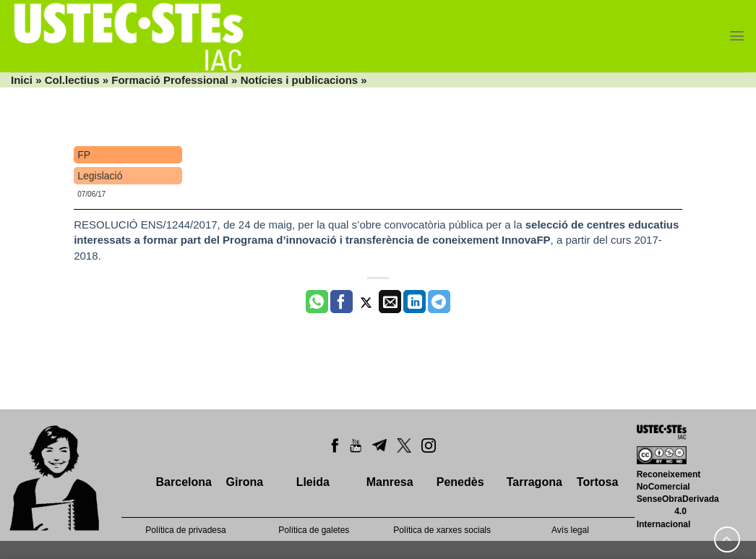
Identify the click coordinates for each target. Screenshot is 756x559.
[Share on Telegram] (439, 302)
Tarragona (534, 482)
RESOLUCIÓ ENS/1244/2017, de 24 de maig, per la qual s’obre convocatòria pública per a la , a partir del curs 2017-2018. (376, 240)
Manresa (390, 482)
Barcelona (184, 482)
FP (84, 155)
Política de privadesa (185, 530)
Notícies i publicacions (300, 80)
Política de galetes (314, 530)
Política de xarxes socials (442, 530)
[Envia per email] (390, 302)
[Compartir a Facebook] (342, 302)
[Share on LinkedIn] (414, 302)
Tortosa (597, 482)
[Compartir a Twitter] (366, 302)
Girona (245, 482)
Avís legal (570, 530)
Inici (22, 80)
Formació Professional (170, 80)
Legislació (100, 176)
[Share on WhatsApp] (317, 302)
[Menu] (737, 36)
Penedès (460, 482)
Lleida (313, 482)
